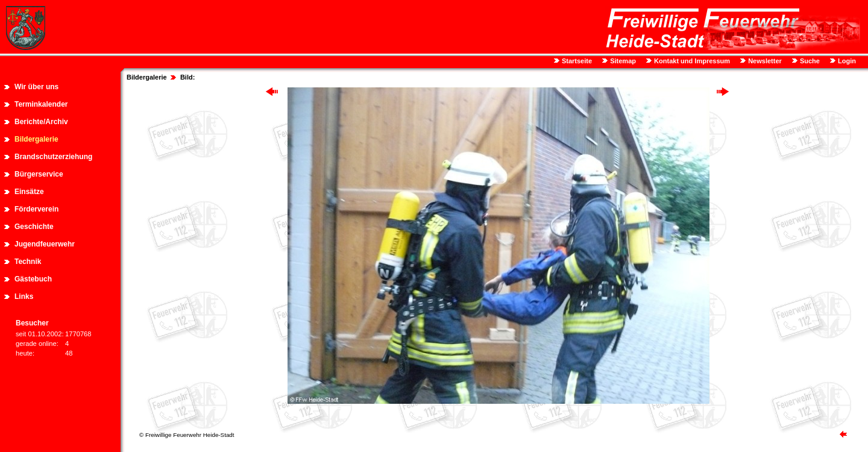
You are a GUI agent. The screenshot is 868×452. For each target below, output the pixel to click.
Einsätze (29, 192)
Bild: (187, 77)
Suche (809, 61)
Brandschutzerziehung (53, 157)
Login (846, 61)
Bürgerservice (39, 174)
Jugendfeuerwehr (45, 244)
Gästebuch (33, 279)
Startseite (576, 61)
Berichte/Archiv (41, 122)
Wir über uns (36, 87)
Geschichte (34, 227)
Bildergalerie (36, 139)
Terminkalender (41, 104)
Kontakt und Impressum (691, 61)
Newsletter (764, 61)
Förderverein (36, 209)
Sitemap (622, 61)
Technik (28, 262)
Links (24, 297)
